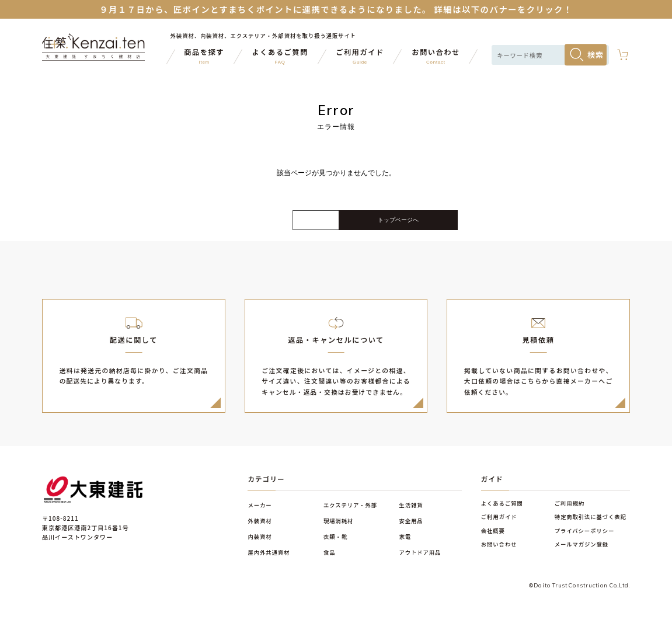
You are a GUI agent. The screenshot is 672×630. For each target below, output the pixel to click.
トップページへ (428, 224)
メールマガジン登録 (582, 552)
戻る (243, 224)
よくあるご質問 (502, 511)
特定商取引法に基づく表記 (591, 525)
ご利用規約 (570, 511)
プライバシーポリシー (585, 539)
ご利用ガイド (499, 525)
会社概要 (493, 539)
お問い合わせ (499, 552)
